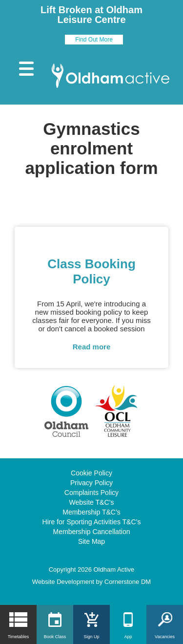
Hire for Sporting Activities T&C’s (92, 522)
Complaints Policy (91, 493)
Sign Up (91, 637)
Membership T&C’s (91, 512)
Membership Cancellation (92, 532)
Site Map (91, 541)
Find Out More (94, 40)
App (128, 637)
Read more (92, 347)
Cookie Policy (91, 473)
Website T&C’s (92, 502)
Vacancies (165, 637)
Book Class (55, 637)
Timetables (19, 637)
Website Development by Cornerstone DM (91, 582)
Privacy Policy (91, 483)
